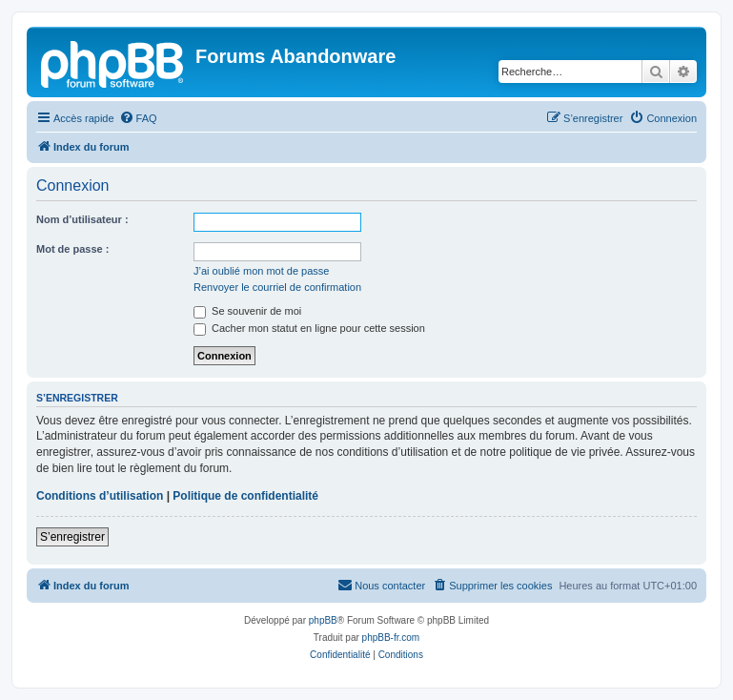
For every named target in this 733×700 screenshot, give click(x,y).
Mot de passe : (72, 249)
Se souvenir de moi (247, 311)
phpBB (323, 620)
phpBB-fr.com (391, 638)
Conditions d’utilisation (100, 496)
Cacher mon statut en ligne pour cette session (309, 328)
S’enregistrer (72, 537)
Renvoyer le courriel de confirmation (277, 287)
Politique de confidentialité (245, 496)
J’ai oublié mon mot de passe (261, 271)
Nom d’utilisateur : (82, 219)
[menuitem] (138, 118)
